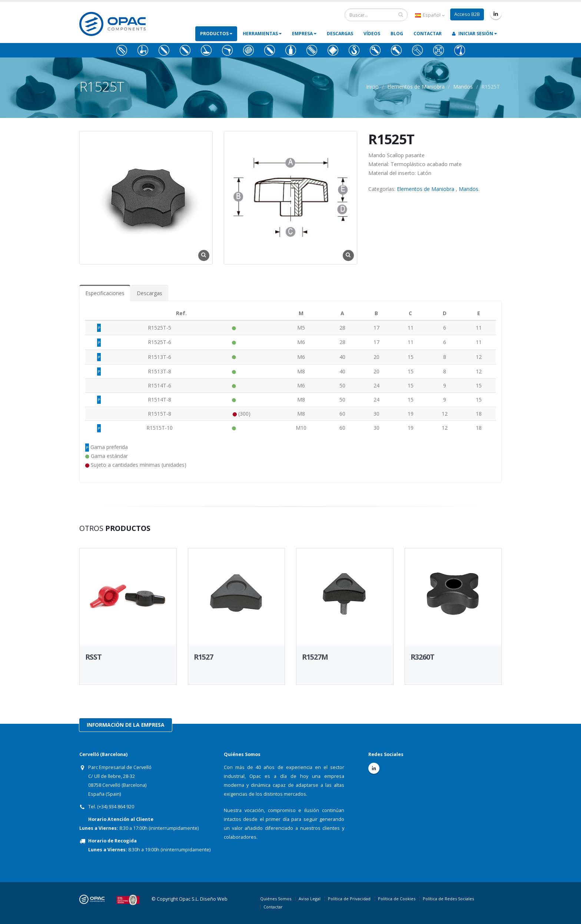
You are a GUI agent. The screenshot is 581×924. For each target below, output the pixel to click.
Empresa (304, 34)
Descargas (340, 34)
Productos (216, 34)
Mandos (463, 87)
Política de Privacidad (349, 899)
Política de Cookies (397, 899)
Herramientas (262, 34)
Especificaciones (105, 293)
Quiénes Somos (276, 899)
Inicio (372, 87)
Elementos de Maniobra (416, 87)
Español (430, 15)
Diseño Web (214, 899)
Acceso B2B (467, 14)
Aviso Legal (310, 899)
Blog (397, 34)
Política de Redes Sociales (448, 899)
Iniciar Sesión (474, 34)
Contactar (428, 34)
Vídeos (372, 34)
